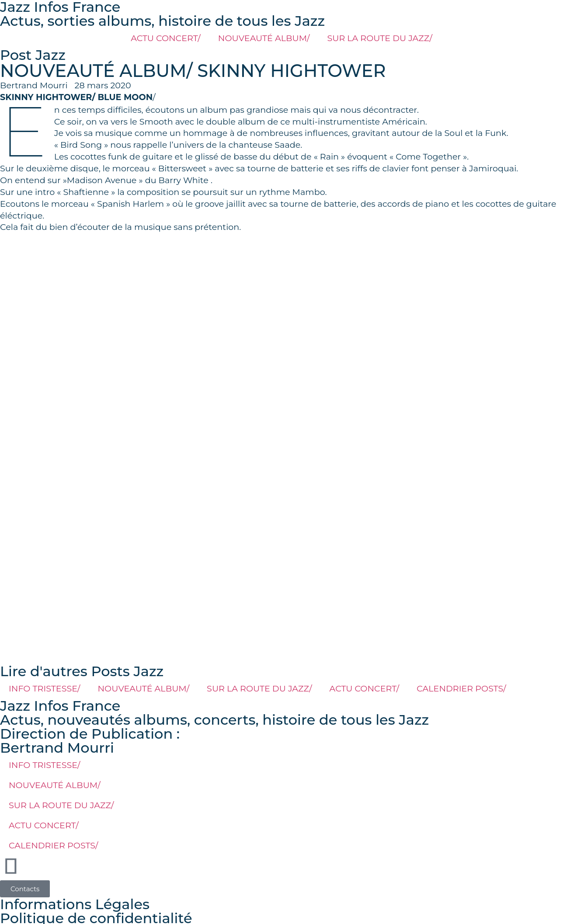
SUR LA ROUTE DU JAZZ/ (379, 38)
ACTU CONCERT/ (166, 38)
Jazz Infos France (60, 706)
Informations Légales (75, 904)
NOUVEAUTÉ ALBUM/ (264, 38)
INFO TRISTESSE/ (45, 688)
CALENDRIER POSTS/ (461, 688)
